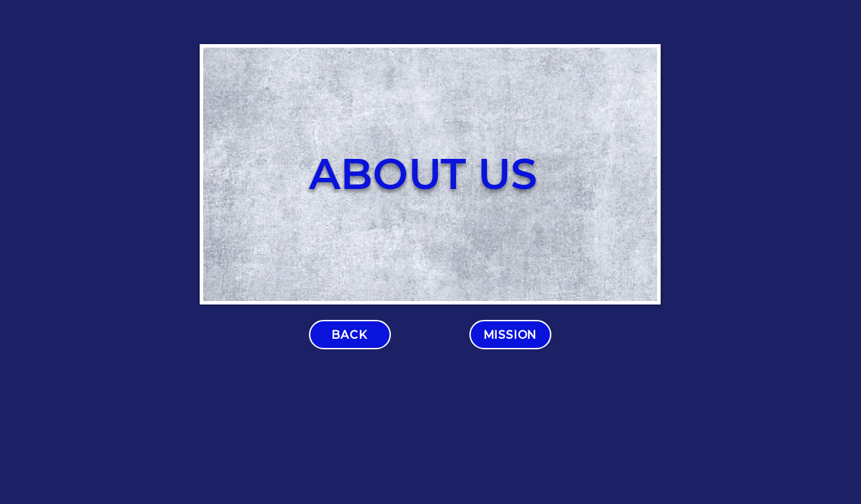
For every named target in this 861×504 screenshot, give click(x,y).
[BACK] (350, 335)
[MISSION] (510, 335)
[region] (430, 175)
